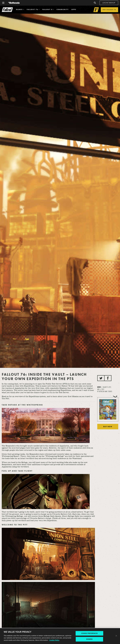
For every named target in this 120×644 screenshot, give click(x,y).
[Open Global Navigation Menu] (3, 3)
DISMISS (89, 639)
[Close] (116, 636)
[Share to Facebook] (108, 378)
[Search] (95, 3)
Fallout (7, 10)
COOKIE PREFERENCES (89, 633)
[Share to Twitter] (101, 378)
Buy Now (108, 427)
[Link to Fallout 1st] (96, 10)
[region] (60, 636)
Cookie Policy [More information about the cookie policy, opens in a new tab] (54, 640)
